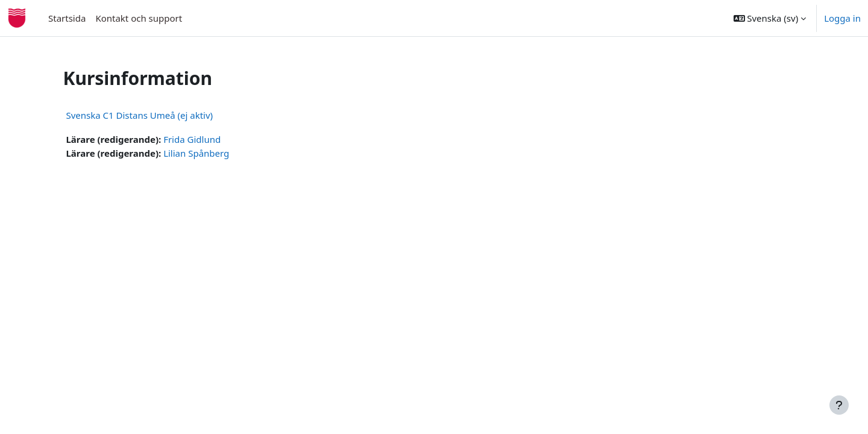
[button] (770, 18)
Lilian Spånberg (217, 153)
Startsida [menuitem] (67, 18)
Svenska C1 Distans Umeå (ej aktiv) (160, 115)
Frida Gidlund (212, 139)
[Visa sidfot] (839, 405)
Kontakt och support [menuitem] (139, 18)
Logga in (842, 18)
